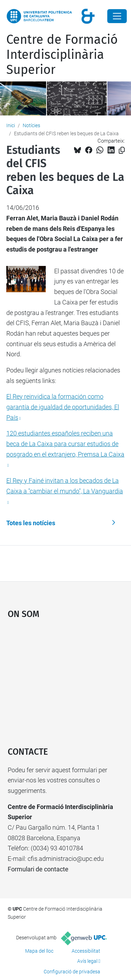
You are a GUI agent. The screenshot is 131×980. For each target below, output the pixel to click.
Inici (11, 125)
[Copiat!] (122, 150)
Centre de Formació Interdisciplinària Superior (62, 55)
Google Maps (66, 679)
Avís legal (87, 961)
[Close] (117, 16)
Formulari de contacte (38, 869)
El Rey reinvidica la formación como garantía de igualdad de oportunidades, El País (63, 407)
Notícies (31, 125)
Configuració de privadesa (72, 972)
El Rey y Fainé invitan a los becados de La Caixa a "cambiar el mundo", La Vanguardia (65, 486)
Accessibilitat (86, 951)
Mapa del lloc (39, 951)
